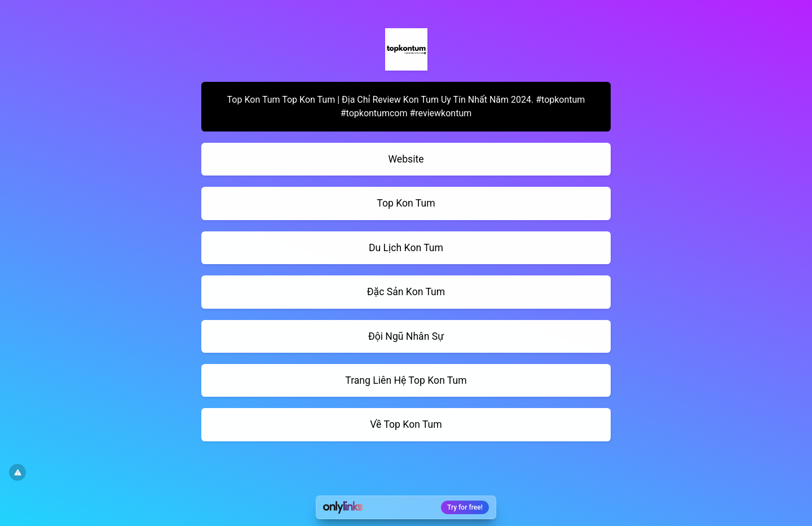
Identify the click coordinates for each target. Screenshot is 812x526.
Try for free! (465, 507)
